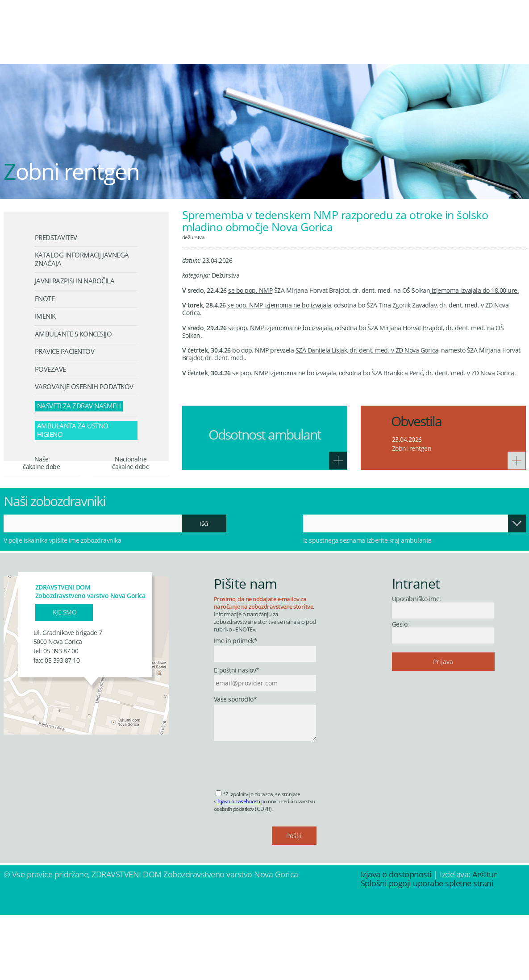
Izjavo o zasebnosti (239, 866)
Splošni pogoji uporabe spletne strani (427, 948)
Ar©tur (484, 939)
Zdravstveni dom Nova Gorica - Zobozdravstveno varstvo (77, 34)
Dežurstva (194, 237)
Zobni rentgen (412, 448)
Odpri (517, 588)
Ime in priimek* (236, 706)
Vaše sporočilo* (235, 764)
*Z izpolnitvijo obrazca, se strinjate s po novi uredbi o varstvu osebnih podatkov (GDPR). (264, 866)
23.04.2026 (407, 439)
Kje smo (65, 677)
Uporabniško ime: (417, 664)
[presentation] (282, 827)
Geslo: (400, 689)
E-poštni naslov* (237, 735)
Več (338, 461)
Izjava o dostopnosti (396, 939)
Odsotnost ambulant (265, 434)
